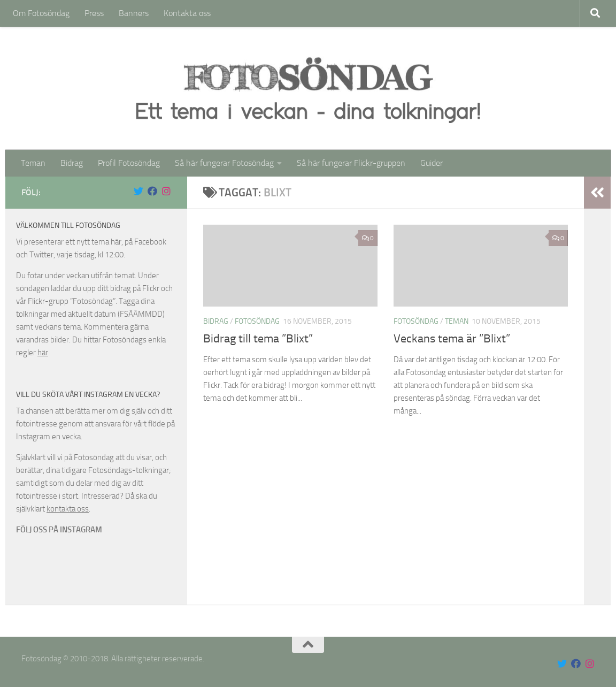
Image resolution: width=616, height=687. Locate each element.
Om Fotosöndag (41, 13)
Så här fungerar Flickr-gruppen (351, 163)
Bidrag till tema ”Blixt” (258, 339)
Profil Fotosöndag (129, 163)
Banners (134, 13)
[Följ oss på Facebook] (152, 191)
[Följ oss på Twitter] (138, 191)
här (43, 353)
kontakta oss (68, 509)
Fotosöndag (257, 321)
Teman (33, 163)
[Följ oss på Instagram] (166, 191)
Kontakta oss (187, 13)
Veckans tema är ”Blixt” (452, 339)
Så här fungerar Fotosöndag (224, 163)
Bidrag (72, 163)
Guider (432, 163)
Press (94, 13)
